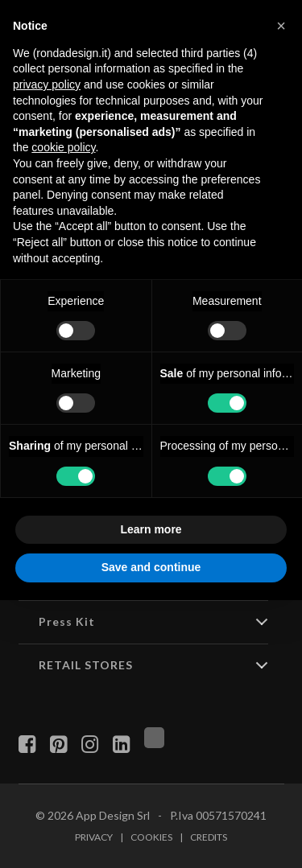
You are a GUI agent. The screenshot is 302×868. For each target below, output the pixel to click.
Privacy (94, 837)
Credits (209, 837)
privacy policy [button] (47, 84)
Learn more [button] (151, 529)
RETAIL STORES (86, 665)
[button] (281, 26)
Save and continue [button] (151, 567)
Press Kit (67, 621)
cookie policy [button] (63, 147)
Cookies (151, 837)
